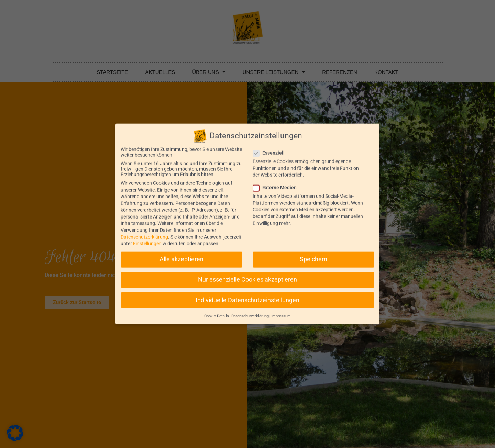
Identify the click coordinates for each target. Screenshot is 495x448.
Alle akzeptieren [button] (181, 254)
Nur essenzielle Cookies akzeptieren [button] (247, 274)
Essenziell (271, 147)
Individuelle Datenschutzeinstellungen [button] (247, 294)
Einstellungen (147, 238)
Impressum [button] (281, 310)
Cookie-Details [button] (217, 310)
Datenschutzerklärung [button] (250, 310)
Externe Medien (277, 182)
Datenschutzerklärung (144, 231)
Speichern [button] (313, 254)
